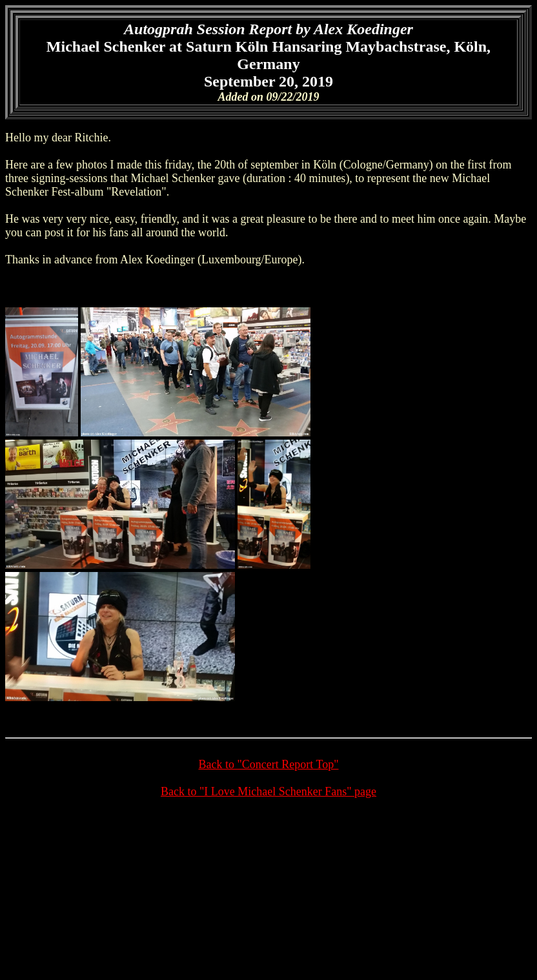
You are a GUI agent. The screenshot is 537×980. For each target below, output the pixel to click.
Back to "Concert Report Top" (268, 764)
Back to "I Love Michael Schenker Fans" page (268, 791)
